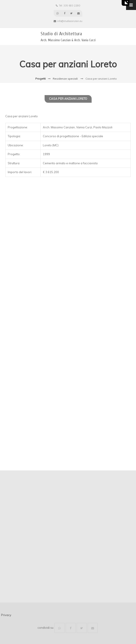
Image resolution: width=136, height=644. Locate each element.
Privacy (6, 615)
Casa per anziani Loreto (68, 99)
